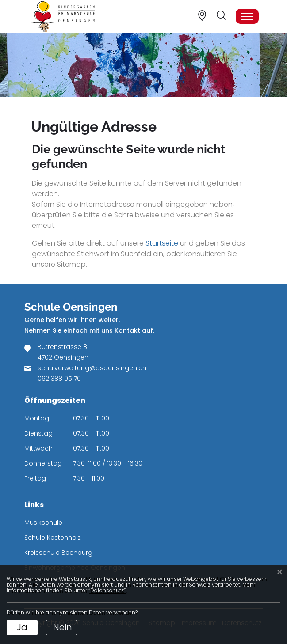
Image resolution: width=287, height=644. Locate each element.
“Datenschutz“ (107, 590)
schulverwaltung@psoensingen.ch (92, 368)
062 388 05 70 (59, 379)
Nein (63, 627)
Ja (22, 627)
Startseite (162, 243)
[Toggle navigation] (247, 16)
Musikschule (43, 523)
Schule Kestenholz (53, 538)
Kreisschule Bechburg (58, 553)
